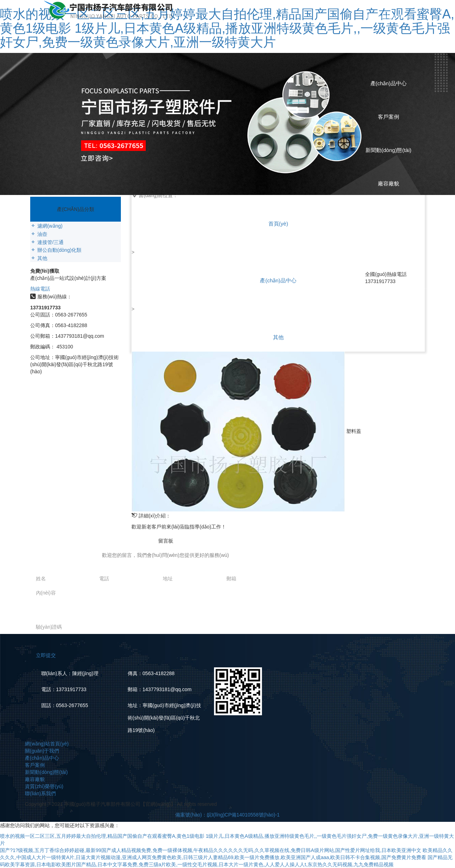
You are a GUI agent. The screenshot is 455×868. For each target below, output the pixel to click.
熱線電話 (40, 289)
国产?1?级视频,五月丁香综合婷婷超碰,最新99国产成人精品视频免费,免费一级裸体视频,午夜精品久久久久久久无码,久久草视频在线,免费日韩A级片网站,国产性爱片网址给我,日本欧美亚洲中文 (211, 850)
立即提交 (46, 655)
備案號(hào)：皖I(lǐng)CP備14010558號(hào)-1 (227, 815)
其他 (278, 337)
